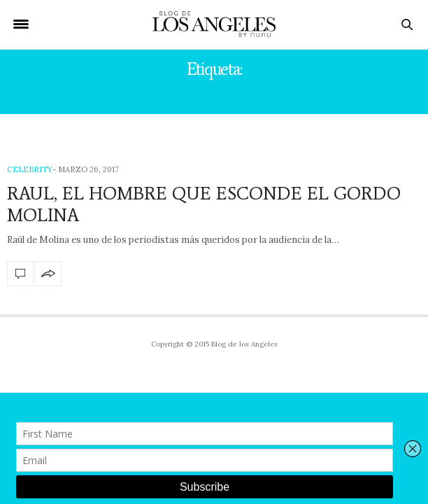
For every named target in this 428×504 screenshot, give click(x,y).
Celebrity (30, 169)
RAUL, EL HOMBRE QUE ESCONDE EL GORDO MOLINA (204, 204)
